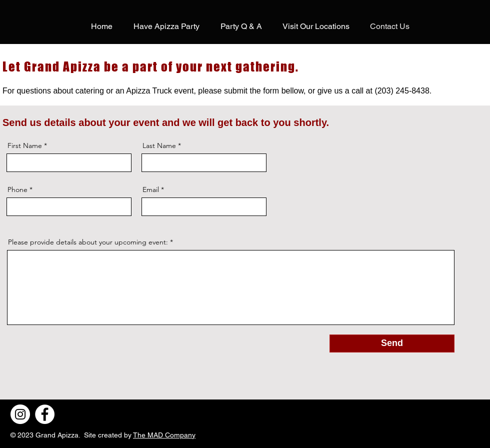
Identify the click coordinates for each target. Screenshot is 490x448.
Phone (17, 189)
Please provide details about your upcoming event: (88, 242)
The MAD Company (164, 435)
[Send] (392, 343)
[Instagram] (20, 414)
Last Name (159, 145)
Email (151, 189)
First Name (25, 145)
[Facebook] (45, 414)
